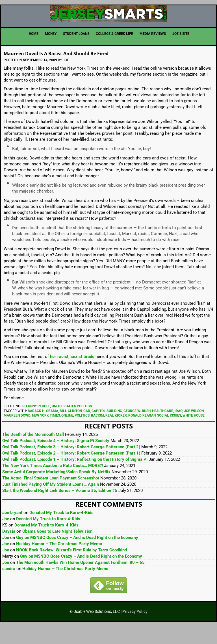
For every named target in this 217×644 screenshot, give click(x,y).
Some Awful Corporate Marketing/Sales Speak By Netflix (56, 489)
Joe (6, 536)
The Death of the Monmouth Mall (33, 452)
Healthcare (163, 428)
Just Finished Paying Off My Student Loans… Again (51, 502)
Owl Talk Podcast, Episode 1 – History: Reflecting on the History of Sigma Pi (75, 477)
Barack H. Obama (43, 428)
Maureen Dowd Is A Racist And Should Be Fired (82, 70)
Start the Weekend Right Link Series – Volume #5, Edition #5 (60, 508)
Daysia (9, 549)
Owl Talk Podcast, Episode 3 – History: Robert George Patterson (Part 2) (71, 464)
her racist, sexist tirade (72, 374)
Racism (97, 433)
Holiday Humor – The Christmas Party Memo (59, 561)
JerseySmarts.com (108, 23)
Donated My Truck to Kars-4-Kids (61, 530)
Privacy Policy (135, 629)
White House (194, 433)
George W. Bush (137, 428)
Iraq (179, 428)
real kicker (116, 433)
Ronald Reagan (142, 433)
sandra (9, 586)
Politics (82, 433)
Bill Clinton (71, 428)
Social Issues (169, 433)
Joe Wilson (194, 428)
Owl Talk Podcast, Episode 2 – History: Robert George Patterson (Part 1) (71, 471)
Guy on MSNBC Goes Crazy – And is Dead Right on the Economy (77, 555)
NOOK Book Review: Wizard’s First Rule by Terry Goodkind (71, 568)
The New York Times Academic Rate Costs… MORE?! (53, 483)
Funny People (38, 424)
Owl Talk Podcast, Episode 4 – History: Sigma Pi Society (56, 458)
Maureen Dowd (17, 433)
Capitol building (107, 428)
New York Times (46, 433)
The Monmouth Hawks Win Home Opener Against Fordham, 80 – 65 (80, 580)
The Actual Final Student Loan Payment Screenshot (51, 496)
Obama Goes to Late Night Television (57, 549)
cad (87, 428)
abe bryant (12, 530)
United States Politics (72, 424)
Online (67, 433)
